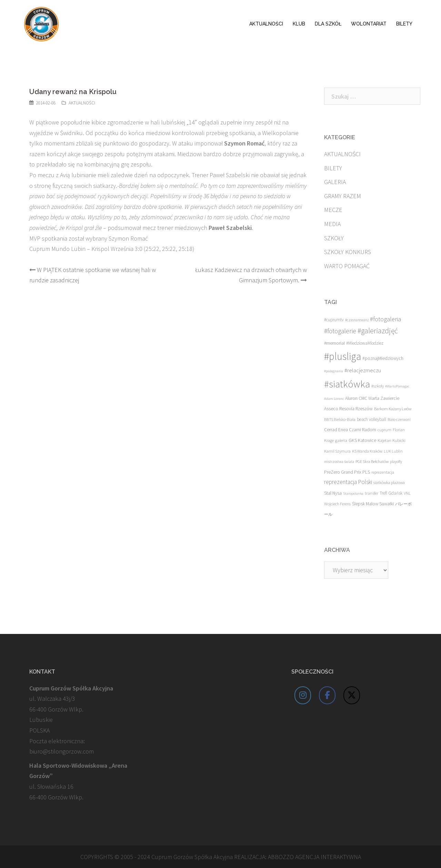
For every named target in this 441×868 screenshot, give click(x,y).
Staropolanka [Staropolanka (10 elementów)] (353, 493)
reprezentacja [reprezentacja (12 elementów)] (383, 472)
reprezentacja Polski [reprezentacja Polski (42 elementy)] (348, 482)
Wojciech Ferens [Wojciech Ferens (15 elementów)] (337, 504)
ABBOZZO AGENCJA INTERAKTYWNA (314, 857)
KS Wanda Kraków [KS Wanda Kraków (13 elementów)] (367, 451)
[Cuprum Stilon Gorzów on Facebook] (327, 695)
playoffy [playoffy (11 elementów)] (396, 462)
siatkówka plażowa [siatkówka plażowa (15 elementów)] (389, 482)
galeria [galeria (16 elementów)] (341, 440)
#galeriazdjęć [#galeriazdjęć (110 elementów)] (378, 331)
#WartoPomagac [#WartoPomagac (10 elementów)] (397, 386)
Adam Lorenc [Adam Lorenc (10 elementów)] (334, 399)
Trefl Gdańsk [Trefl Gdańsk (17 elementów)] (391, 493)
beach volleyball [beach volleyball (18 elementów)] (372, 419)
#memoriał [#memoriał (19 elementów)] (334, 343)
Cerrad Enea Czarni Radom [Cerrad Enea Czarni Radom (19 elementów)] (350, 430)
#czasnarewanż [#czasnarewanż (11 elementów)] (357, 320)
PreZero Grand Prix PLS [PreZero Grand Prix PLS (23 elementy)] (347, 472)
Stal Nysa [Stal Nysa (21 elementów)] (333, 493)
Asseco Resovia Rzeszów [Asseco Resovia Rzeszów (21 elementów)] (348, 408)
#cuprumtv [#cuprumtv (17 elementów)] (334, 320)
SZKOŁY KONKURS (348, 252)
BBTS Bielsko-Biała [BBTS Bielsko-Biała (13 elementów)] (340, 419)
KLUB (299, 24)
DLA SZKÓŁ (328, 24)
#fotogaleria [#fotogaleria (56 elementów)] (385, 319)
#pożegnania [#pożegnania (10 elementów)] (334, 371)
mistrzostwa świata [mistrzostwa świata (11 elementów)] (339, 462)
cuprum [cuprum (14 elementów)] (384, 430)
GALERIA (335, 182)
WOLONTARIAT (369, 24)
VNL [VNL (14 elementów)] (407, 493)
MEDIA (332, 224)
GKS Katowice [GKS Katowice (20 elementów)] (362, 440)
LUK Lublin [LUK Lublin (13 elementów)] (393, 451)
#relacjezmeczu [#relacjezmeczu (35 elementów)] (363, 370)
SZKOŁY (334, 238)
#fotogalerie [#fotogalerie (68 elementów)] (340, 331)
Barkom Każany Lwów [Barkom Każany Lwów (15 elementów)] (393, 409)
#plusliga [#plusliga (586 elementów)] (343, 356)
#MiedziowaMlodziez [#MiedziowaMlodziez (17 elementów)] (365, 343)
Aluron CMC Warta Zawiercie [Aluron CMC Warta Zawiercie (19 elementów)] (372, 398)
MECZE (333, 210)
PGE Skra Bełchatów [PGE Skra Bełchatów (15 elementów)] (372, 461)
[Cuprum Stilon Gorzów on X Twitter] (352, 695)
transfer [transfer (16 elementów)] (372, 493)
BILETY (404, 24)
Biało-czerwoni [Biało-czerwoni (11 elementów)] (399, 420)
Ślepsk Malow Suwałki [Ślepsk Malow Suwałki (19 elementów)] (373, 504)
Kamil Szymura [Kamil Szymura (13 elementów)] (337, 451)
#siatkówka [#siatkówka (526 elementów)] (347, 384)
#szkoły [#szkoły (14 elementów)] (378, 386)
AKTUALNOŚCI (266, 24)
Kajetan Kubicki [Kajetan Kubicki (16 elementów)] (392, 440)
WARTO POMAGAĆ (347, 266)
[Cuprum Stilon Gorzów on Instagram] (303, 695)
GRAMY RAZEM (343, 196)
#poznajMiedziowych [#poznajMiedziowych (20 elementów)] (383, 358)
